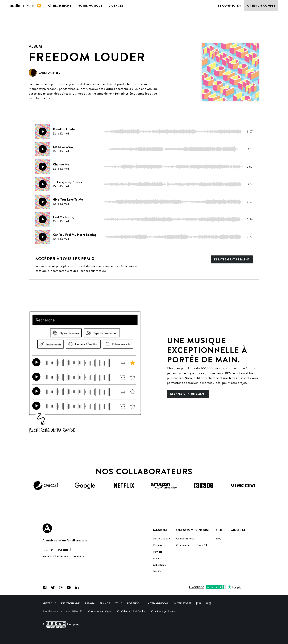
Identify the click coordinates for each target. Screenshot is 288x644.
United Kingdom (157, 603)
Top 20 (157, 571)
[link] (25, 6)
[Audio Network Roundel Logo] (47, 528)
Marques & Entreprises (55, 556)
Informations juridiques (99, 611)
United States (182, 603)
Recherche (59, 6)
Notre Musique (161, 538)
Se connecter (229, 6)
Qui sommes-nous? (193, 530)
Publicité (63, 550)
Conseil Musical (231, 530)
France (105, 603)
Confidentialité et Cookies (132, 611)
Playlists (157, 552)
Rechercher (160, 545)
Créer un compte (261, 6)
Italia (118, 603)
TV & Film (48, 550)
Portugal (134, 603)
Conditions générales (163, 611)
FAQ (219, 538)
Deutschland (71, 603)
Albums (157, 558)
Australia (49, 603)
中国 (209, 603)
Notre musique (90, 6)
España (90, 603)
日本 (199, 603)
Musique (160, 530)
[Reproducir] (43, 132)
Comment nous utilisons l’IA (192, 545)
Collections (159, 565)
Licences (116, 6)
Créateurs (78, 556)
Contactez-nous (185, 538)
